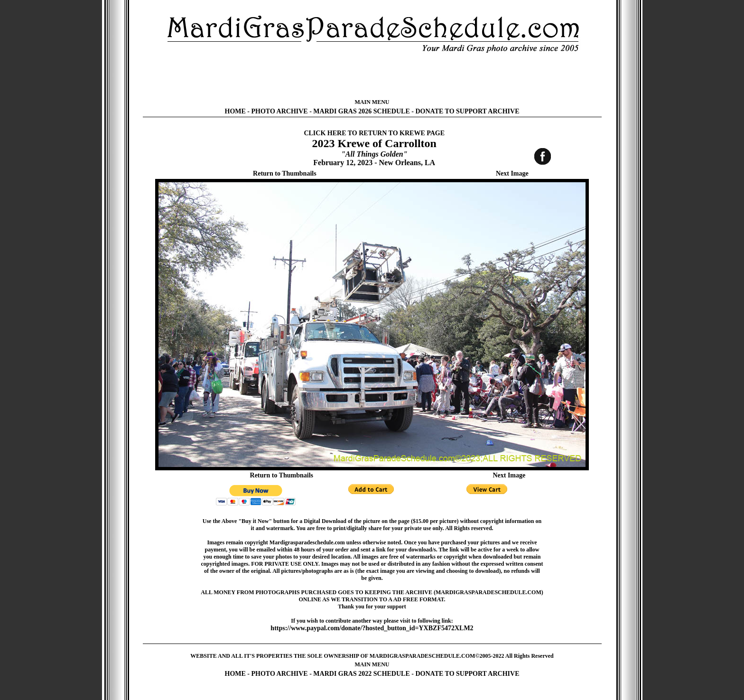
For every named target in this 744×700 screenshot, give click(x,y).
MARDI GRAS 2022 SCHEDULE (361, 674)
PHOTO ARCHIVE (280, 111)
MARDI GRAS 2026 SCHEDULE (361, 111)
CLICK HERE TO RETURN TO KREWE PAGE (374, 133)
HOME (235, 111)
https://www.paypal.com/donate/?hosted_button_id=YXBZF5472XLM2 (372, 628)
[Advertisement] (372, 76)
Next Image (512, 173)
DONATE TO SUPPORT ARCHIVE (467, 111)
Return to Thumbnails (285, 173)
